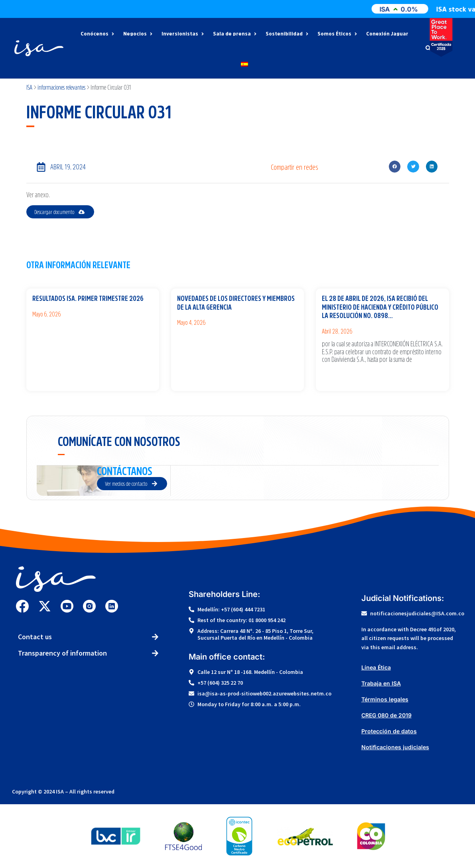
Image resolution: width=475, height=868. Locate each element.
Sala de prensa (235, 34)
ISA (29, 87)
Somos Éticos (338, 34)
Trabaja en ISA (381, 683)
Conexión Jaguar (387, 34)
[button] (395, 166)
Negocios (138, 34)
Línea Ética (376, 667)
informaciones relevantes (61, 87)
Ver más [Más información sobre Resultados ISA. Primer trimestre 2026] (38, 328)
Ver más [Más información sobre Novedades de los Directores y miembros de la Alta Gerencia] (183, 337)
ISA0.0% (415, 9)
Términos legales (385, 699)
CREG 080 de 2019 (386, 715)
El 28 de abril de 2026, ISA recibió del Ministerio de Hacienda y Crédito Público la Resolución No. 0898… (380, 307)
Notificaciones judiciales (395, 747)
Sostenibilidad (288, 34)
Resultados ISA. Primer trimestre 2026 (88, 298)
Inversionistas (183, 34)
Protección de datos (389, 731)
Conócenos (98, 34)
